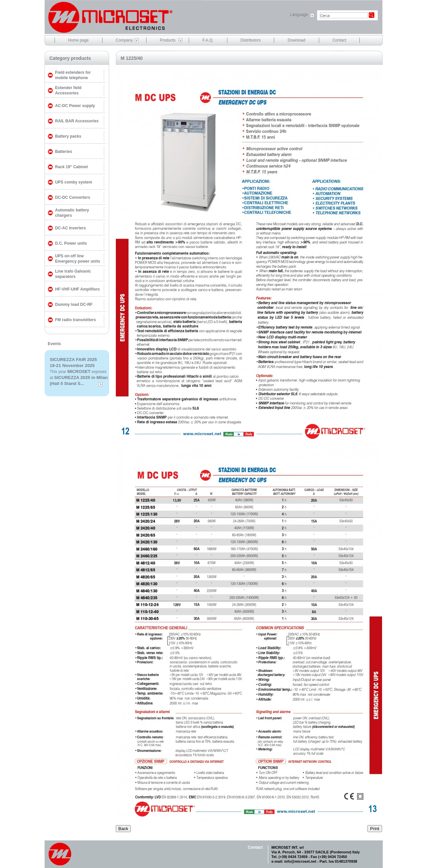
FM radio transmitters (76, 320)
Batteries (64, 152)
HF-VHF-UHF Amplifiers (78, 289)
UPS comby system (74, 182)
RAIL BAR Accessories (77, 121)
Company (124, 40)
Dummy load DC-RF (74, 305)
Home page (79, 40)
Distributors (251, 40)
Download (296, 40)
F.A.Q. (208, 40)
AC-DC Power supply (75, 106)
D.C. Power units (71, 243)
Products (168, 40)
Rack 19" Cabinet (72, 167)
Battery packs (68, 136)
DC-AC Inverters (71, 228)
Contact (339, 40)
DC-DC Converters (73, 197)
